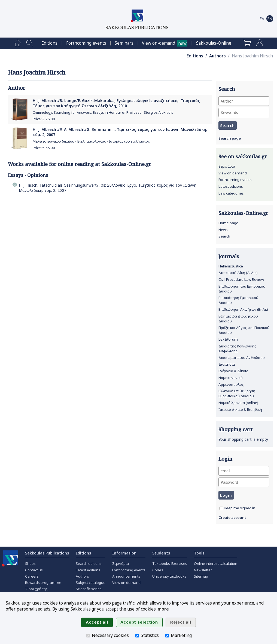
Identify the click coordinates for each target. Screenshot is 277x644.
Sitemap (201, 576)
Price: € (44, 119)
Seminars (124, 43)
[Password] (244, 482)
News (223, 230)
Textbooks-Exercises (170, 563)
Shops (30, 563)
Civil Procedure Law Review (241, 279)
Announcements (126, 576)
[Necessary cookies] (88, 636)
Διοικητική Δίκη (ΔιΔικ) (238, 273)
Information (124, 553)
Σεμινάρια (227, 166)
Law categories (231, 193)
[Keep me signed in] (221, 508)
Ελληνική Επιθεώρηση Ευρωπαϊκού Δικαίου (237, 393)
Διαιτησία (227, 364)
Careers (32, 576)
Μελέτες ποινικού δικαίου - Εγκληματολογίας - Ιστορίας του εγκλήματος (91, 141)
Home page (228, 223)
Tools (199, 553)
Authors (217, 56)
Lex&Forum (228, 339)
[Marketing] (167, 636)
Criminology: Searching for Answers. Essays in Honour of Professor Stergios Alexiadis (103, 113)
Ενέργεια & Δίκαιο (233, 371)
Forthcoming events (86, 43)
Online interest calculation (216, 563)
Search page (230, 138)
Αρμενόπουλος (231, 384)
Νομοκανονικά (231, 378)
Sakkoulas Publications (47, 553)
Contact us (34, 570)
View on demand (233, 173)
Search (224, 236)
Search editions (89, 563)
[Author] (244, 101)
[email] (244, 471)
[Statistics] (137, 636)
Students (161, 553)
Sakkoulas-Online (214, 43)
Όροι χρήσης (36, 589)
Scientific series (89, 589)
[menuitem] (18, 43)
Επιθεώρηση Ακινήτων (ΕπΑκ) (243, 309)
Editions (49, 43)
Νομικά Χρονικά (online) (238, 403)
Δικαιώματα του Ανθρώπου (242, 358)
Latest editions (231, 186)
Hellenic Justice (231, 266)
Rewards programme (43, 583)
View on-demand (159, 43)
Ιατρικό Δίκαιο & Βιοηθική (240, 409)
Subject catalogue (91, 583)
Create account (232, 517)
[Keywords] (244, 113)
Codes (158, 570)
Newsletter (203, 570)
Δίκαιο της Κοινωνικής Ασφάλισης (237, 349)
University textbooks (169, 576)
